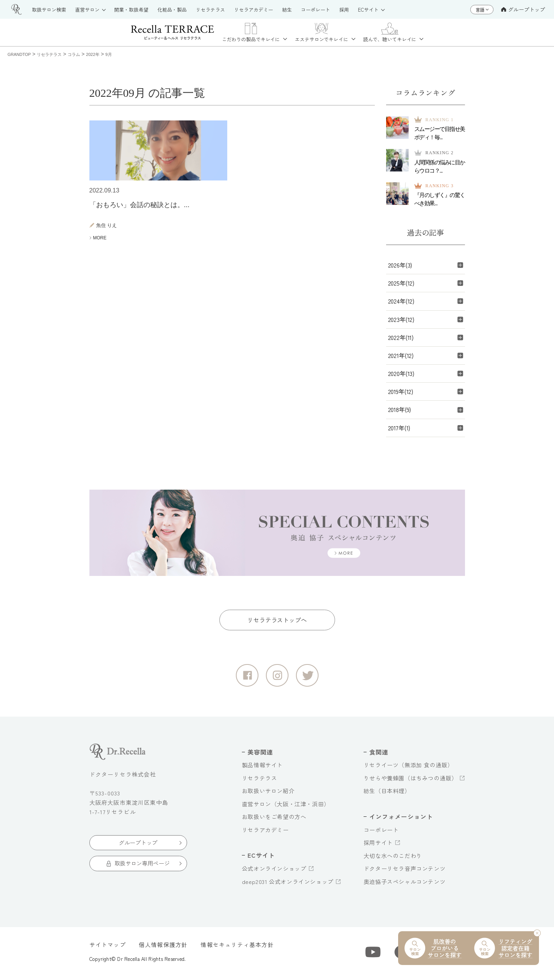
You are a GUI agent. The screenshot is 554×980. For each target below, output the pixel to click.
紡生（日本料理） (387, 794)
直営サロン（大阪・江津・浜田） (286, 808)
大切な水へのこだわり (393, 859)
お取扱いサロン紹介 (268, 794)
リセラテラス (260, 782)
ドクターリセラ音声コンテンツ (405, 872)
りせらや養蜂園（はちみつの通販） (411, 782)
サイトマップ (108, 948)
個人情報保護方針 (163, 948)
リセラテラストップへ (277, 624)
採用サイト (378, 846)
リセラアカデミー (265, 833)
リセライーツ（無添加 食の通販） (408, 769)
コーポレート (381, 833)
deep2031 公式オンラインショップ (288, 885)
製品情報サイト (262, 769)
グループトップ (523, 9)
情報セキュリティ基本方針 (237, 948)
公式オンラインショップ (274, 872)
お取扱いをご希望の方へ (274, 820)
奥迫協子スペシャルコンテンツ (405, 885)
